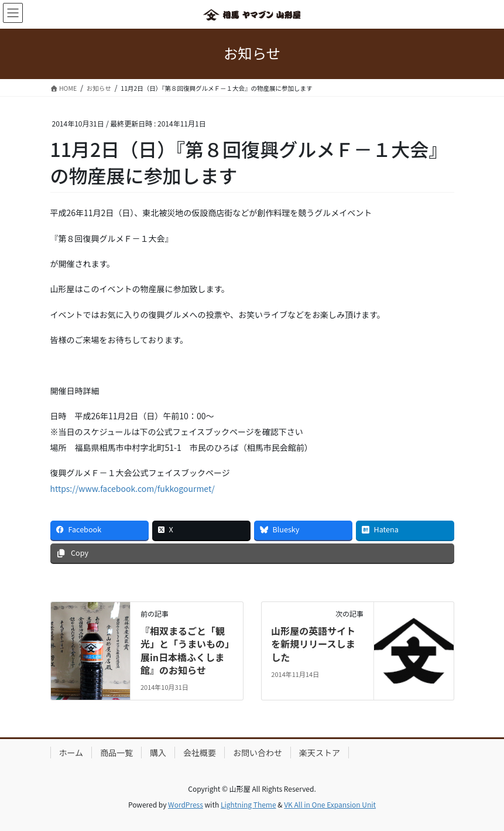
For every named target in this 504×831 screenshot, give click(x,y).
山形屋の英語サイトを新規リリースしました (313, 644)
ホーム (71, 753)
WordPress (186, 804)
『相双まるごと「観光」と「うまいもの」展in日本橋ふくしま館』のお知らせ (185, 650)
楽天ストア (320, 753)
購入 (158, 753)
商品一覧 (116, 753)
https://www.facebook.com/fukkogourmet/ (133, 488)
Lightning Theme (248, 804)
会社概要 (200, 753)
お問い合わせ (258, 753)
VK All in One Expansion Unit (330, 804)
